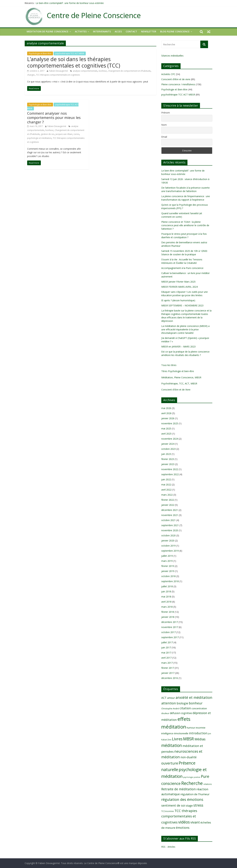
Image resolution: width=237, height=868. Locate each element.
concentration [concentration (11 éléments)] (199, 708)
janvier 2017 (168, 673)
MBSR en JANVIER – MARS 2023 (178, 347)
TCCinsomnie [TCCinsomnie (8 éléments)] (168, 811)
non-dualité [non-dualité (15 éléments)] (189, 757)
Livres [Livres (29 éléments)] (177, 739)
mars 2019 (167, 561)
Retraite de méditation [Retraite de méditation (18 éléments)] (178, 789)
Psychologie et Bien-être (40, 53)
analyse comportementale (85, 71)
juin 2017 (166, 647)
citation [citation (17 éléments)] (185, 708)
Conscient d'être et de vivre (176, 79)
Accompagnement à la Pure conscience (182, 268)
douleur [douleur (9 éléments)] (165, 713)
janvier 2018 (168, 617)
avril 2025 (166, 434)
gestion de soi (48, 134)
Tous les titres (169, 365)
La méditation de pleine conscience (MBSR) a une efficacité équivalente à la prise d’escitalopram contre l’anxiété (185, 329)
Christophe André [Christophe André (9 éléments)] (170, 708)
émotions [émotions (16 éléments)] (183, 828)
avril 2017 (166, 658)
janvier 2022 (168, 505)
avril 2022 (166, 490)
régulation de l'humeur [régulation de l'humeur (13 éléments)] (195, 794)
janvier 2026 (168, 418)
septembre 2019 (170, 551)
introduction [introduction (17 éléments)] (198, 733)
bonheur (103, 71)
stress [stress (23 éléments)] (198, 805)
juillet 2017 (167, 642)
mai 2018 (166, 597)
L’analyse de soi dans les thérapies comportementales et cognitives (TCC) (74, 62)
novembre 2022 (170, 469)
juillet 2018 (167, 586)
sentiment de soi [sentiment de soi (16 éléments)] (173, 805)
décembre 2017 (170, 622)
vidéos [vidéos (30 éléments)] (184, 822)
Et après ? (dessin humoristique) (178, 300)
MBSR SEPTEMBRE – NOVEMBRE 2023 (182, 305)
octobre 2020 (168, 535)
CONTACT (131, 31)
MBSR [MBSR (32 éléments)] (189, 739)
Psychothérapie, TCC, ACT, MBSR (179, 383)
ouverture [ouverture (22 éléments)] (170, 763)
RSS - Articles (168, 847)
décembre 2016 (170, 678)
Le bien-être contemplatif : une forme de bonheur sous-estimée (70, 3)
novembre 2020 (170, 530)
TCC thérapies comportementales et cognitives (58, 75)
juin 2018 (166, 591)
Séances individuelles (172, 56)
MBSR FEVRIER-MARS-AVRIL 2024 (179, 287)
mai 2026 (166, 408)
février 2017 (168, 668)
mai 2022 (166, 485)
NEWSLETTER (149, 31)
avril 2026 (166, 413)
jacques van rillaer (64, 134)
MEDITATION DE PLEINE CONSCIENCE (48, 31)
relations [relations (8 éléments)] (208, 784)
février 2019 (168, 566)
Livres (76, 134)
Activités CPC (168, 74)
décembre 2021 (170, 510)
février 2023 (168, 459)
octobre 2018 (168, 576)
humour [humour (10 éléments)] (191, 728)
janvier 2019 (168, 571)
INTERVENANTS (102, 31)
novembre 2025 (170, 423)
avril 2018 (166, 602)
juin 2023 (166, 454)
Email (164, 137)
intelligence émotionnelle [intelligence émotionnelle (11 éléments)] (175, 733)
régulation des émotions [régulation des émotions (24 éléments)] (182, 799)
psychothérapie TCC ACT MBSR (70, 53)
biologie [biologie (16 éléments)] (182, 703)
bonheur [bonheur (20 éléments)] (196, 703)
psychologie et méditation (39, 138)
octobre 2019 (168, 546)
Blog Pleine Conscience (175, 31)
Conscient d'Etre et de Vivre (176, 390)
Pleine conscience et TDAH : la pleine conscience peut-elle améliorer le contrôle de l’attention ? (185, 225)
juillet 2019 (167, 556)
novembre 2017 (170, 627)
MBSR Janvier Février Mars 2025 (178, 282)
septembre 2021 (170, 525)
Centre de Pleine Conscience (94, 15)
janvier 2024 (168, 444)
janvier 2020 (168, 541)
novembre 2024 (170, 439)
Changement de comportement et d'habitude (129, 71)
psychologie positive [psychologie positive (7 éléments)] (192, 777)
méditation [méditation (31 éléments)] (172, 745)
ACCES (118, 31)
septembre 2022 (170, 474)
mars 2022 (167, 495)
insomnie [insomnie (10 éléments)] (201, 728)
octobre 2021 (168, 520)
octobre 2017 (168, 632)
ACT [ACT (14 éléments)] (164, 698)
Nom (164, 125)
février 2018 (168, 612)
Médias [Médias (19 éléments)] (200, 739)
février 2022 (168, 500)
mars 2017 (167, 663)
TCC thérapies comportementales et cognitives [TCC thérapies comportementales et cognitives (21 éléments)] (179, 816)
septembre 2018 (170, 581)
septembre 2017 (170, 637)
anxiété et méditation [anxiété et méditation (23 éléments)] (194, 697)
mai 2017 (166, 653)
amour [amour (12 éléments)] (171, 698)
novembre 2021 (170, 515)
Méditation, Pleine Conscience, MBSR (181, 377)
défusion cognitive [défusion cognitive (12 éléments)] (181, 713)
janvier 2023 (168, 464)
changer (31, 75)
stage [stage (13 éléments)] (189, 806)
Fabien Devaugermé (58, 71)
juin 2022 (166, 479)
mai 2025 (166, 428)
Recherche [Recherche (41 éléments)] (192, 783)
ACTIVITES (81, 31)
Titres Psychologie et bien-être (178, 371)
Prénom (166, 113)
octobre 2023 (168, 449)
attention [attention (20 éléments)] (169, 703)
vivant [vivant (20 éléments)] (195, 822)
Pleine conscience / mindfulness (178, 84)
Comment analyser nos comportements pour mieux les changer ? (54, 118)
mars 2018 (167, 607)
